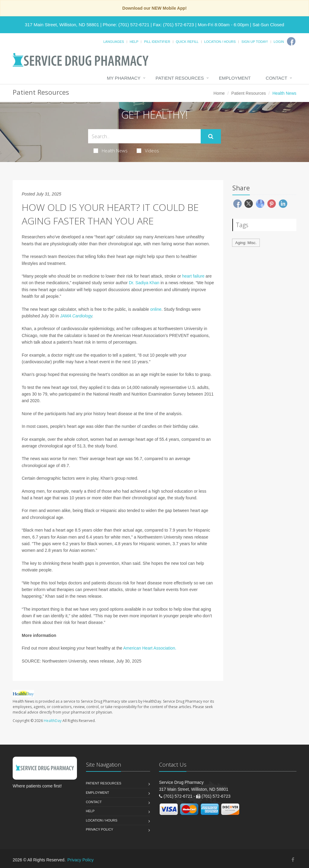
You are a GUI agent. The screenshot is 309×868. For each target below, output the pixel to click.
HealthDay (53, 721)
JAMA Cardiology (76, 316)
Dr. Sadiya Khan (144, 283)
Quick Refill (187, 42)
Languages (113, 42)
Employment (235, 78)
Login (279, 42)
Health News (111, 151)
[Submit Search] (211, 136)
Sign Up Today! (255, 42)
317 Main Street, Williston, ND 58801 (62, 25)
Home (219, 93)
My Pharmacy (124, 78)
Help (134, 42)
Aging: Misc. (246, 243)
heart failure (193, 276)
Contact (277, 78)
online (156, 309)
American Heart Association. (150, 648)
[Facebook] (291, 41)
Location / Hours (220, 42)
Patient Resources (180, 78)
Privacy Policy (100, 829)
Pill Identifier (157, 42)
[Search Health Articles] (144, 136)
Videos (148, 151)
